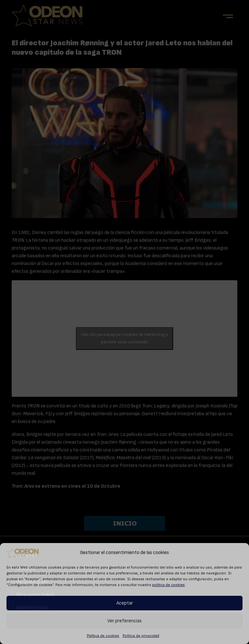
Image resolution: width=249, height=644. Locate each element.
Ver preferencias (124, 621)
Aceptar (125, 603)
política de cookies (168, 585)
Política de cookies (103, 636)
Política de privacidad (141, 636)
